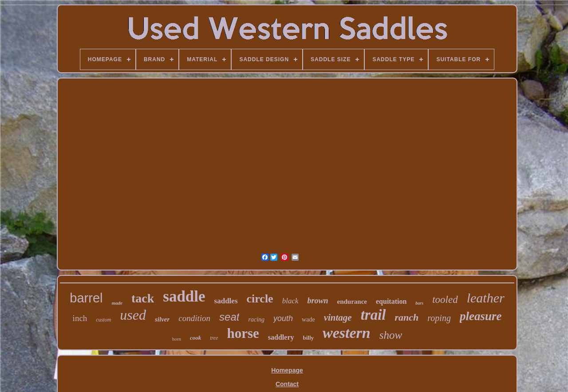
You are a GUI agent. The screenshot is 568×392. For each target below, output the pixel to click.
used (133, 315)
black (290, 301)
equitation (391, 301)
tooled (445, 300)
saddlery (281, 337)
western (347, 333)
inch (80, 318)
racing (256, 319)
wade (308, 319)
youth (283, 318)
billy (309, 338)
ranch (406, 317)
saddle (184, 296)
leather (486, 298)
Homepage (287, 370)
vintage (338, 318)
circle (260, 299)
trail (373, 315)
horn (177, 339)
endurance (352, 302)
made (117, 303)
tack (143, 298)
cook (195, 338)
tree (214, 338)
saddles (226, 301)
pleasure (481, 316)
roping (439, 318)
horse (243, 333)
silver (162, 319)
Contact (287, 384)
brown (318, 301)
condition (194, 318)
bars (419, 303)
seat (229, 317)
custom (103, 320)
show (391, 335)
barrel (86, 298)
